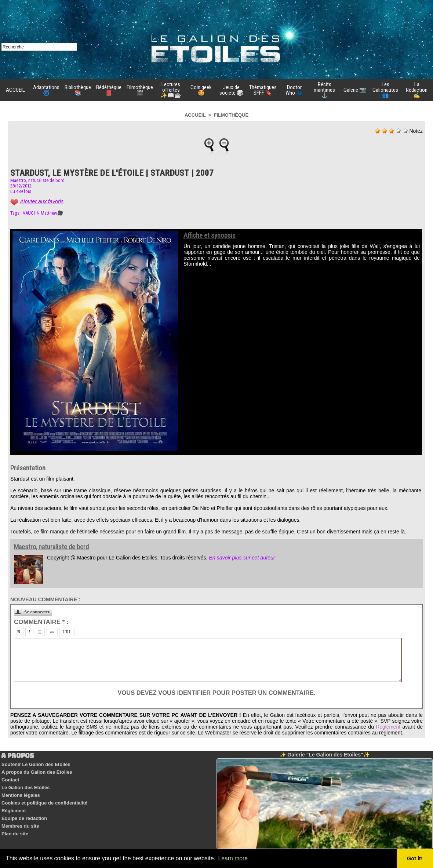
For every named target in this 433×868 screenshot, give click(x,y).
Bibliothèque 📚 (78, 90)
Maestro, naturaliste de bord (37, 180)
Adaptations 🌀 (46, 90)
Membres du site (20, 820)
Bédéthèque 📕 (109, 90)
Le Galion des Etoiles (25, 785)
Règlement (388, 727)
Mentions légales (20, 792)
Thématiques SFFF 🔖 (263, 90)
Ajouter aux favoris (41, 201)
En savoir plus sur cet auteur (241, 558)
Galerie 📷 (355, 90)
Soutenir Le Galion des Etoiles (36, 764)
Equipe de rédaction (24, 813)
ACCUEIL (15, 90)
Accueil (195, 115)
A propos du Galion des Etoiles (36, 771)
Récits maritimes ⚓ (324, 90)
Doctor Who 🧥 (294, 90)
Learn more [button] (233, 858)
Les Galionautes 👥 (385, 90)
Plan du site (14, 827)
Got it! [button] (415, 858)
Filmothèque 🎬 (140, 90)
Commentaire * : (41, 622)
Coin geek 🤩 (201, 90)
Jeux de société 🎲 (232, 90)
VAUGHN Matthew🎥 (43, 213)
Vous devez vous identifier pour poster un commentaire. (216, 693)
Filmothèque (231, 115)
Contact (10, 778)
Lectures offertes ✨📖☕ (171, 90)
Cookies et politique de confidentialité (44, 799)
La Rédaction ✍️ (417, 90)
